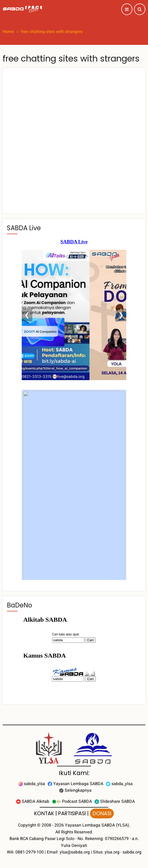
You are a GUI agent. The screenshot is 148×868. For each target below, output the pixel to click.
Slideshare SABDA (115, 801)
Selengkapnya (75, 790)
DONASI (102, 813)
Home (8, 32)
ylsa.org (112, 852)
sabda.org (132, 852)
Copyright (27, 825)
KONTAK (44, 813)
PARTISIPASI (72, 813)
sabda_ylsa (32, 784)
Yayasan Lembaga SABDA (75, 784)
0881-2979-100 (30, 852)
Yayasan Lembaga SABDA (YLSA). (98, 825)
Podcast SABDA (72, 801)
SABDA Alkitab (33, 801)
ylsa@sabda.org (75, 852)
